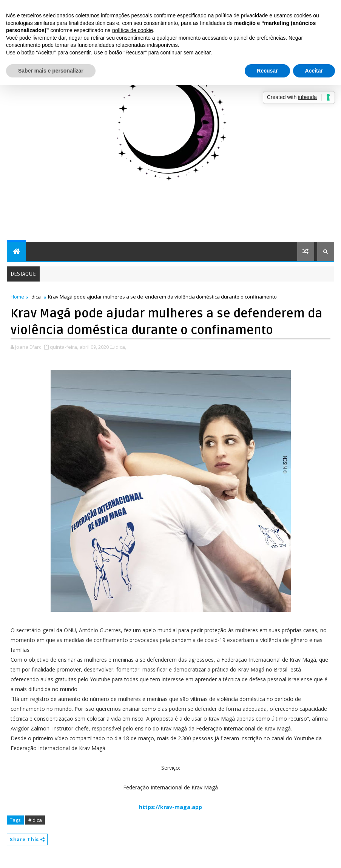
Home (17, 297)
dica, (121, 347)
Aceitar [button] (314, 71)
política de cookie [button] (133, 30)
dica (36, 297)
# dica (35, 820)
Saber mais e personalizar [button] (51, 71)
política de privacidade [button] (241, 15)
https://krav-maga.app (170, 807)
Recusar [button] (267, 71)
